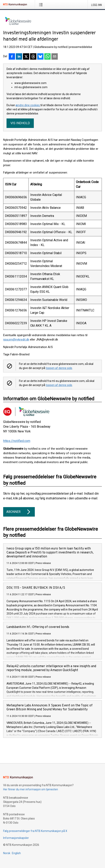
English (16, 853)
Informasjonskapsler (16, 838)
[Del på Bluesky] (40, 57)
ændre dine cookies (28, 105)
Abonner (19, 512)
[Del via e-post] (55, 57)
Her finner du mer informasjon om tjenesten (31, 789)
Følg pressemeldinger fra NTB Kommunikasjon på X (35, 831)
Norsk (7, 853)
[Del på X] (26, 57)
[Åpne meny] (42, 5)
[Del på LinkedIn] (19, 57)
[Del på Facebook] (12, 57)
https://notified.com (17, 441)
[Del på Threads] (33, 57)
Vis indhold (20, 123)
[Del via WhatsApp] (47, 57)
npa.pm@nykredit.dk (16, 340)
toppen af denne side (59, 368)
